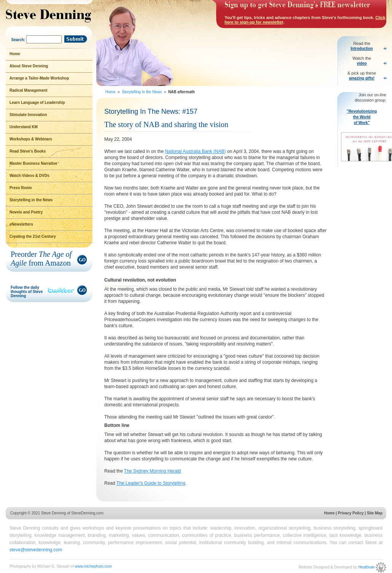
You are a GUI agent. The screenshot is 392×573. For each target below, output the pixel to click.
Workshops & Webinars (31, 139)
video (362, 63)
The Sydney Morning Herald (152, 471)
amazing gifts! (362, 78)
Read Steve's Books (28, 151)
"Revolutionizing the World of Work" (364, 136)
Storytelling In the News (142, 92)
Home (111, 92)
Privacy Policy (351, 513)
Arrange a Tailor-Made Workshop (39, 78)
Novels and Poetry (26, 212)
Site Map (375, 513)
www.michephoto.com (93, 566)
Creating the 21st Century (33, 236)
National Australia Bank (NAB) (195, 151)
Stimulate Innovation (28, 115)
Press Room (21, 188)
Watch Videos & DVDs (29, 176)
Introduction (362, 49)
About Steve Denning (29, 66)
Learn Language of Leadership (37, 103)
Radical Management (28, 90)
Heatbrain (372, 567)
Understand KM (24, 127)
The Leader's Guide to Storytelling (151, 483)
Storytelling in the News (31, 200)
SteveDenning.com (87, 513)
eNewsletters (21, 224)
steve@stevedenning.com (36, 550)
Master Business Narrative (33, 163)
